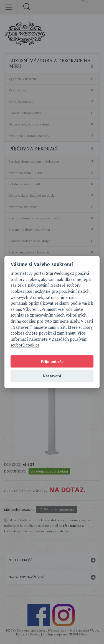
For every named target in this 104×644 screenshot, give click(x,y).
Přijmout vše (52, 361)
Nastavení (52, 376)
